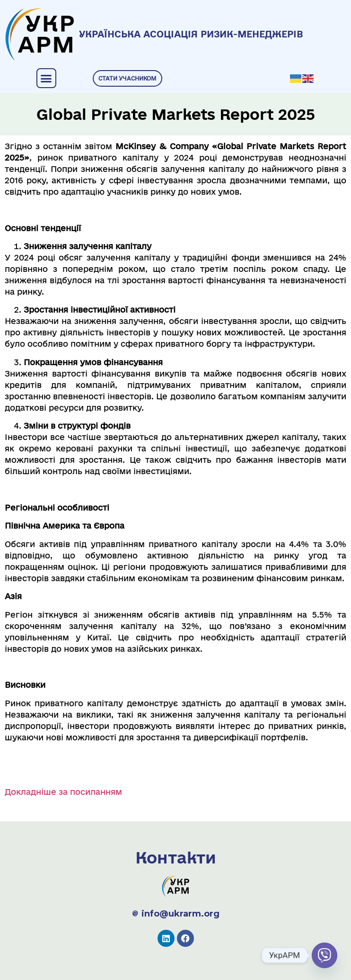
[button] (46, 78)
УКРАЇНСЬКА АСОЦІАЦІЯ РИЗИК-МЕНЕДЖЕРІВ (191, 34)
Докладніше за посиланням (63, 792)
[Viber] (325, 955)
